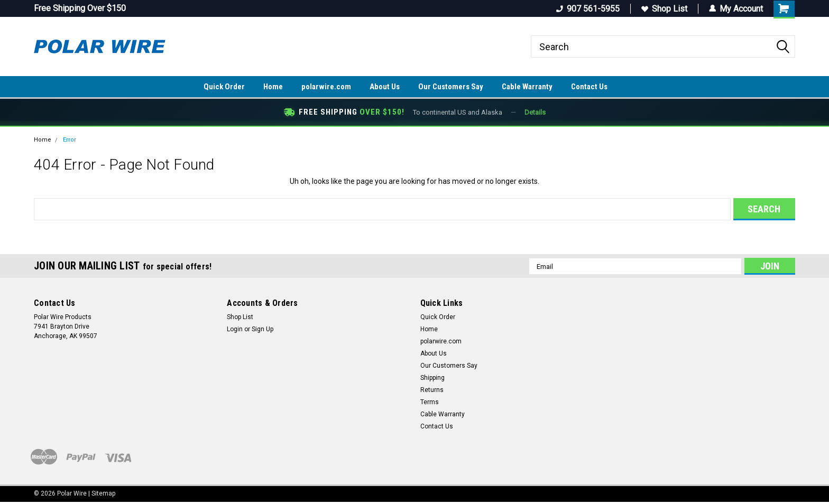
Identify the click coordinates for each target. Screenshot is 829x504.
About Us (385, 87)
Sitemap (103, 493)
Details (535, 112)
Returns (432, 390)
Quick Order (224, 87)
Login (235, 329)
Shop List (664, 9)
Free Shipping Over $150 (80, 8)
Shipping (432, 378)
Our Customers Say (451, 87)
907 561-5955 (588, 9)
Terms (430, 402)
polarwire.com (326, 87)
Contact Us (589, 87)
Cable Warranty (527, 87)
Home (273, 87)
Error (70, 140)
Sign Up (262, 329)
